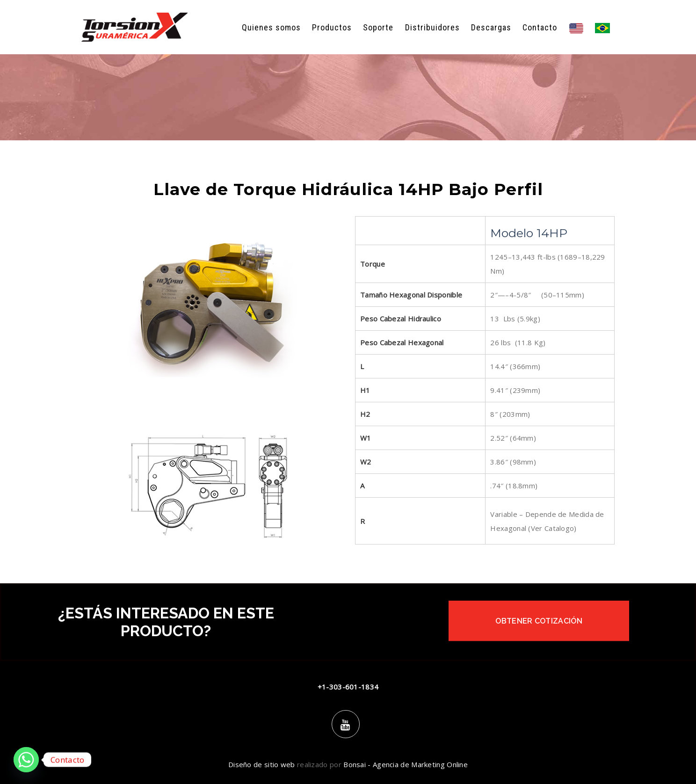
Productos (332, 27)
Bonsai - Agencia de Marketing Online (406, 764)
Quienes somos (271, 27)
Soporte (378, 27)
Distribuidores (432, 27)
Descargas (491, 27)
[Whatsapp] (26, 760)
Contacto (540, 27)
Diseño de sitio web (262, 764)
